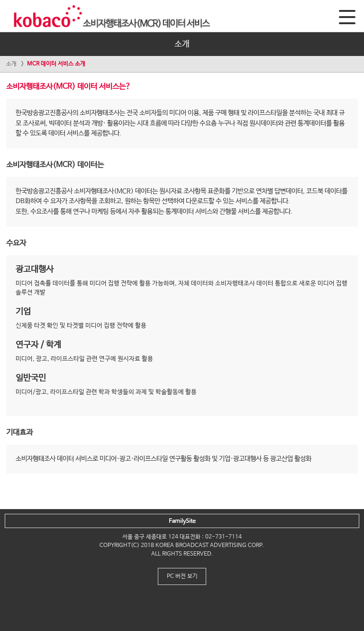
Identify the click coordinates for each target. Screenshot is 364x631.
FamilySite (182, 521)
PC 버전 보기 (182, 576)
